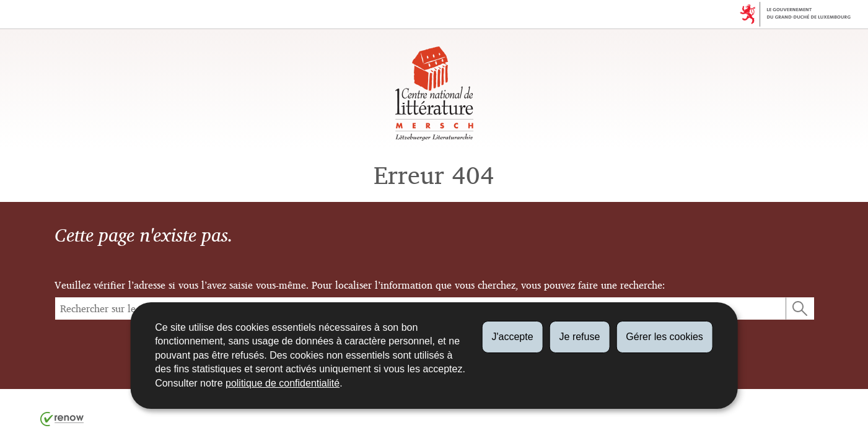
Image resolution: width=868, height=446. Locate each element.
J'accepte (512, 337)
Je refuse (580, 337)
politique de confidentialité (283, 383)
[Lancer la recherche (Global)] (800, 308)
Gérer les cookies (664, 337)
